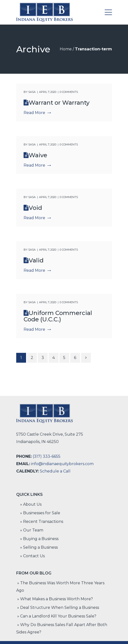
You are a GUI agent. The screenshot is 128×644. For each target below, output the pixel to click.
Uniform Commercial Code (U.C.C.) (58, 316)
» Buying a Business (39, 539)
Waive (38, 155)
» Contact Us (32, 556)
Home (66, 49)
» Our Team (32, 530)
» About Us (31, 504)
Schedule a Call (55, 471)
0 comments (69, 92)
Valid (36, 260)
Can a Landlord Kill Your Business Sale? (58, 616)
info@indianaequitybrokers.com (62, 464)
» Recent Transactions (42, 522)
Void (35, 208)
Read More (37, 113)
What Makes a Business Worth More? (57, 599)
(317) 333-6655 (47, 456)
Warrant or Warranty (59, 103)
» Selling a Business (39, 547)
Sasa (32, 92)
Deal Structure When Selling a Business (60, 608)
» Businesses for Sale (40, 513)
